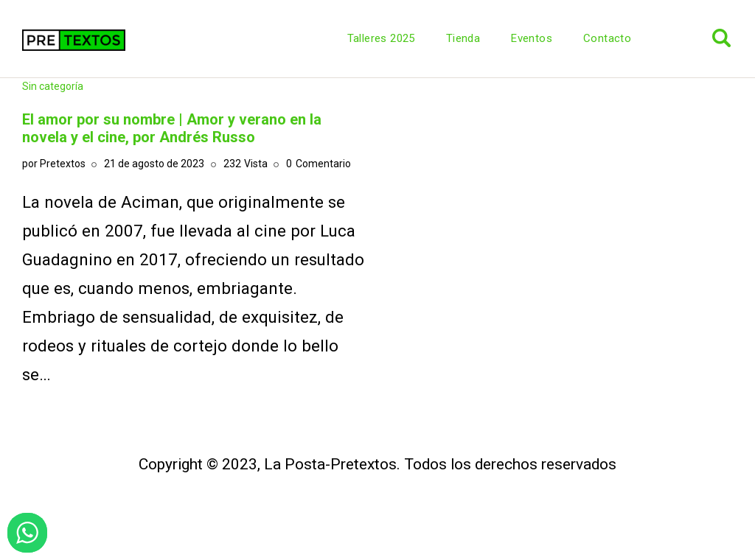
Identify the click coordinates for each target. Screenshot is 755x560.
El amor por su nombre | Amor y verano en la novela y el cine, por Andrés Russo (172, 128)
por (54, 164)
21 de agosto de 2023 (154, 164)
